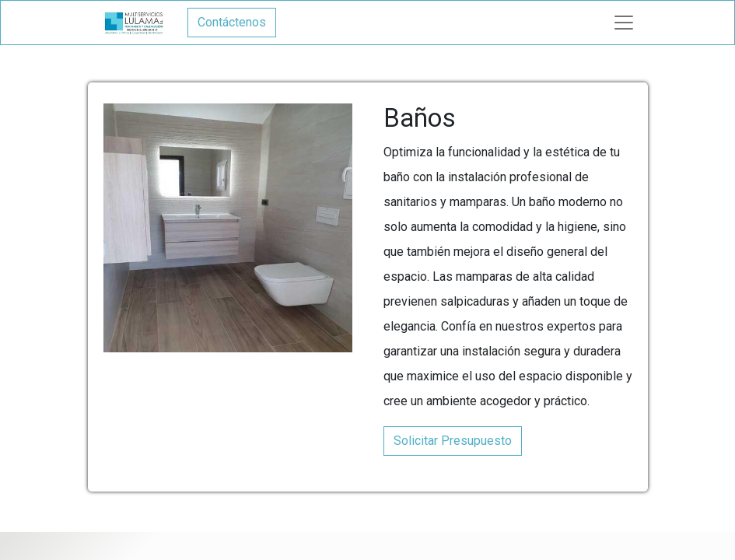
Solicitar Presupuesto (453, 441)
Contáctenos (232, 22)
